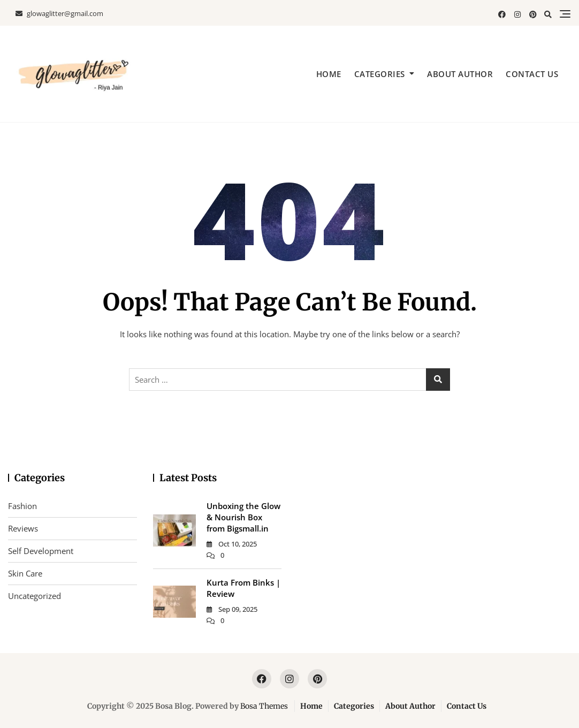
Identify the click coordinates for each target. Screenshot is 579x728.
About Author (460, 74)
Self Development (41, 551)
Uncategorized (35, 596)
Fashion (22, 506)
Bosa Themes (264, 706)
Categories (380, 74)
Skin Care (25, 573)
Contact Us (532, 74)
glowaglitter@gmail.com (59, 13)
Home (329, 74)
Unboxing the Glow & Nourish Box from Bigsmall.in (243, 517)
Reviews (23, 528)
